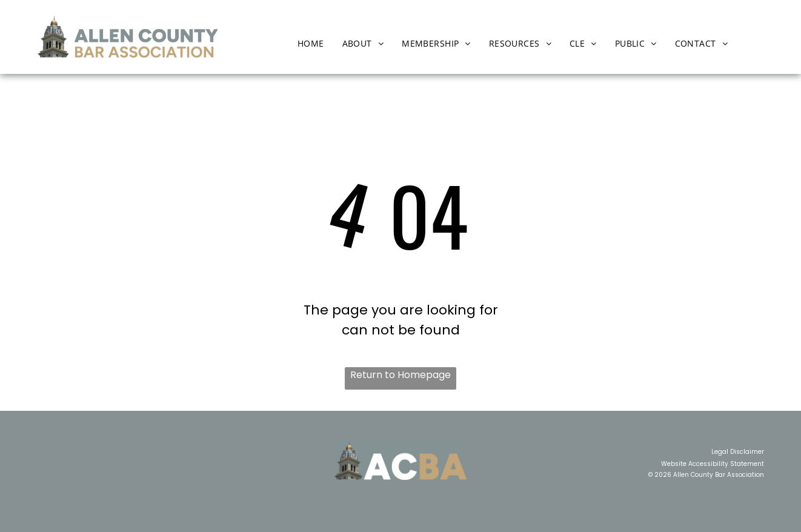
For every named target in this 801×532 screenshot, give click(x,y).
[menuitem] (311, 43)
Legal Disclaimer (738, 452)
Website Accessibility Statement (713, 464)
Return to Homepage (400, 375)
